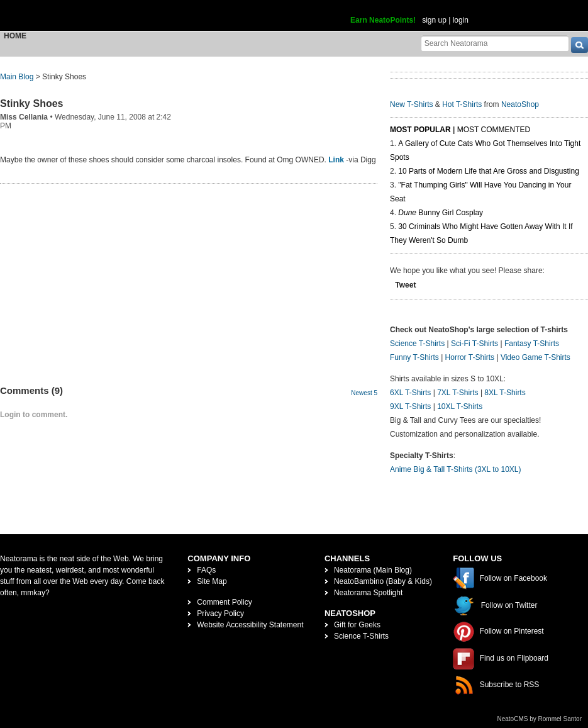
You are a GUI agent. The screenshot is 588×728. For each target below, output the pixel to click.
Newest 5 (364, 393)
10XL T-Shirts (460, 406)
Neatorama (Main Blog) (373, 570)
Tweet (405, 285)
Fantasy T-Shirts (532, 344)
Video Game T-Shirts (535, 357)
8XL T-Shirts (505, 393)
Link (336, 160)
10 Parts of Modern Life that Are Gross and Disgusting (488, 171)
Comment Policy (224, 602)
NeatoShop (520, 104)
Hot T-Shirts (462, 104)
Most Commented (494, 130)
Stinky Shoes (31, 104)
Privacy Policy (220, 613)
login (461, 20)
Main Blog (17, 77)
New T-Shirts (411, 104)
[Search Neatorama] (495, 43)
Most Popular (420, 130)
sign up (434, 20)
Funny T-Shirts (414, 357)
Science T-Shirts (417, 344)
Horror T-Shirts (470, 357)
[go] (580, 45)
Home (15, 36)
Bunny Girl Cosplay (441, 213)
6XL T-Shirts (410, 393)
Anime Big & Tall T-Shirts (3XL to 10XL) (456, 469)
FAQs (206, 570)
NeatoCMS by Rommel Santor (540, 719)
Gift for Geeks (357, 625)
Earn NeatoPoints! (383, 20)
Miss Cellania (24, 117)
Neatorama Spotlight (368, 593)
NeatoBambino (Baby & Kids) (383, 581)
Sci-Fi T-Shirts (474, 344)
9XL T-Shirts (410, 406)
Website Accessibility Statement (250, 625)
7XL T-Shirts (458, 393)
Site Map (212, 581)
